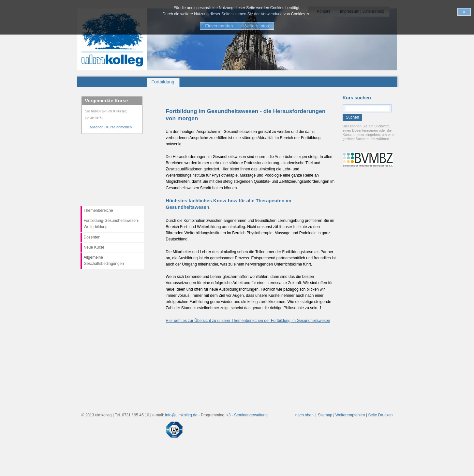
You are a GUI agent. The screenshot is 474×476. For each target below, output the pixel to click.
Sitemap (325, 415)
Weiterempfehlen (350, 415)
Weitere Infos (256, 26)
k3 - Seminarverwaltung (247, 415)
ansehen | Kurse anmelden (111, 127)
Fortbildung (163, 82)
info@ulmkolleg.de (181, 415)
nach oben (304, 415)
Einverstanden (219, 26)
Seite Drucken (380, 415)
